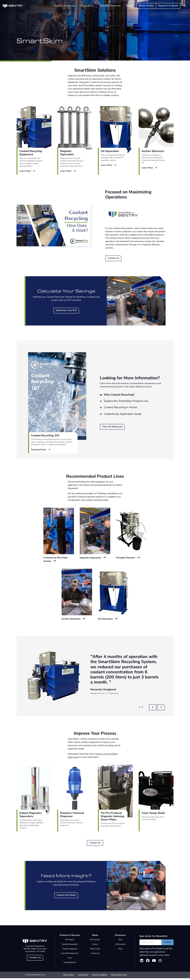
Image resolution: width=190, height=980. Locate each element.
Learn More (27, 171)
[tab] (102, 395)
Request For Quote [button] (168, 6)
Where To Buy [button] (146, 6)
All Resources (120, 946)
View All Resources (112, 427)
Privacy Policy (69, 977)
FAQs (120, 951)
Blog (120, 942)
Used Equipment (70, 964)
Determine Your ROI (66, 311)
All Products (70, 942)
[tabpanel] (57, 403)
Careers (95, 946)
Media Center (95, 951)
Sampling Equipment (70, 946)
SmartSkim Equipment (70, 955)
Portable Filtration (130, 558)
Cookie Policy (83, 977)
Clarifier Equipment (70, 951)
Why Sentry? (95, 942)
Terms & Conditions (99, 977)
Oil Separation (109, 621)
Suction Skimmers (75, 621)
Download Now (41, 450)
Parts (70, 960)
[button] (153, 709)
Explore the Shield (66, 897)
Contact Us (113, 258)
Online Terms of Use (119, 977)
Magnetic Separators (93, 560)
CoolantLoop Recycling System (58, 560)
